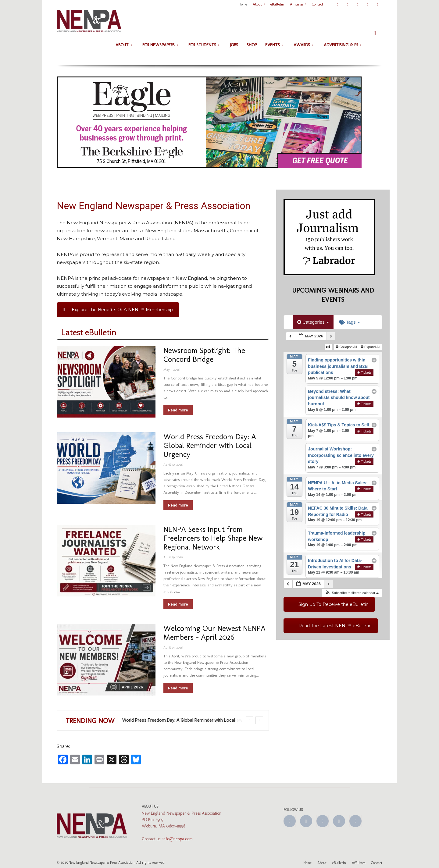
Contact (318, 4)
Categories (313, 322)
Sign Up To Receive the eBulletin (334, 604)
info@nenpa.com (178, 839)
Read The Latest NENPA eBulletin (335, 626)
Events (274, 45)
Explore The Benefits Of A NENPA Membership (118, 310)
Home (243, 4)
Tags (349, 322)
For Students (204, 45)
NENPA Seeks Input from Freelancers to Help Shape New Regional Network (213, 538)
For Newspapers (160, 45)
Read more (178, 410)
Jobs (234, 45)
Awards (303, 45)
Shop (252, 45)
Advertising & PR (343, 45)
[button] (375, 33)
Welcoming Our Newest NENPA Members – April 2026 (214, 633)
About (259, 4)
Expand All (371, 347)
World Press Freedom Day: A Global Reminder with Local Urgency (210, 445)
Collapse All (347, 347)
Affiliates (298, 4)
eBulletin (277, 4)
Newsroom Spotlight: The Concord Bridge (204, 355)
